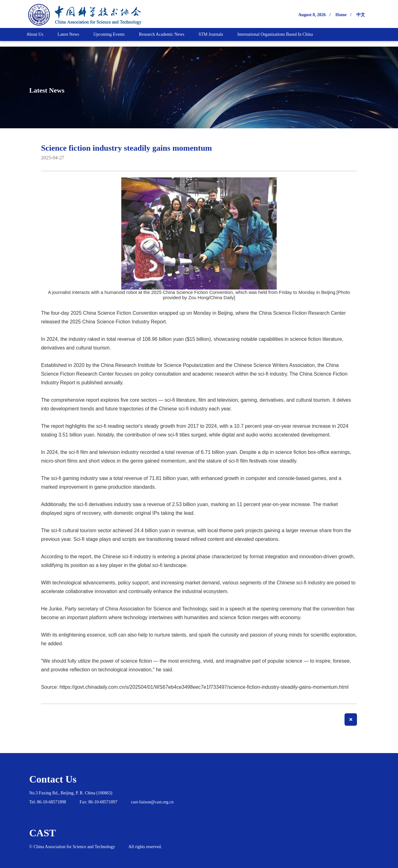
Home (341, 15)
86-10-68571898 (51, 802)
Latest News (58, 89)
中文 (361, 15)
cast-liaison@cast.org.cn (152, 802)
